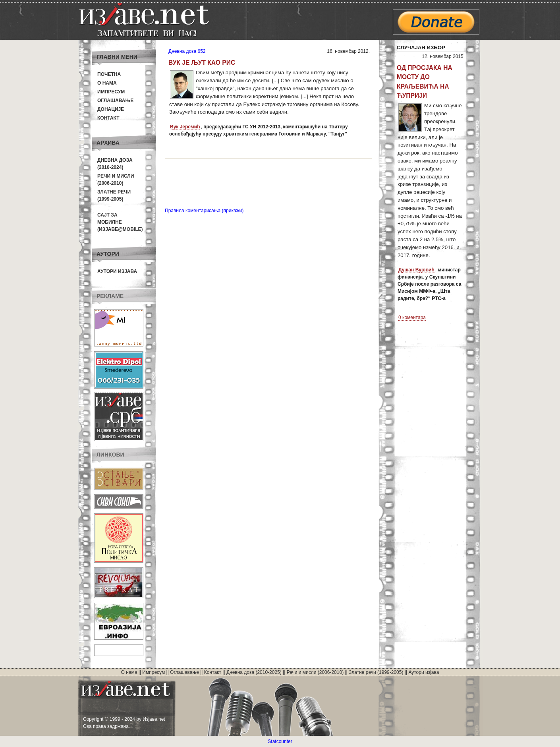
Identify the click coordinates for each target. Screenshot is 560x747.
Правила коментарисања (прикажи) (204, 211)
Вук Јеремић (185, 127)
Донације (111, 109)
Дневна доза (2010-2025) (254, 672)
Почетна (109, 74)
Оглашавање (115, 101)
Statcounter (280, 741)
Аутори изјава (117, 271)
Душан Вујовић (416, 270)
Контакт (108, 118)
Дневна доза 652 (187, 51)
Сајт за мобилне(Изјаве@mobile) (120, 222)
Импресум (111, 92)
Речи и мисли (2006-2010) (315, 672)
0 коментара (412, 317)
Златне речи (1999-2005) (376, 672)
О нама (107, 83)
